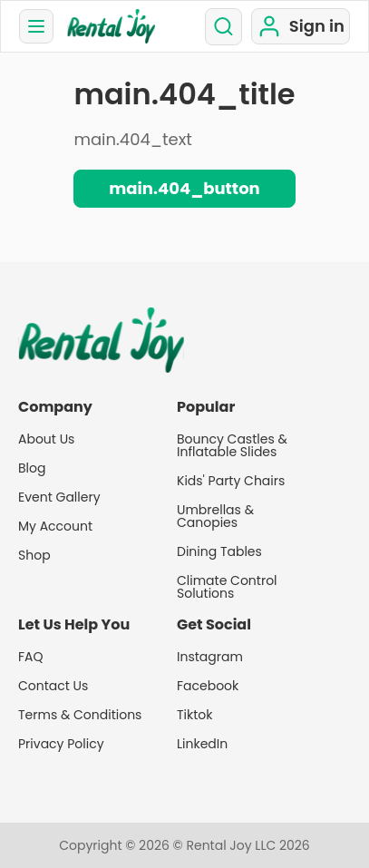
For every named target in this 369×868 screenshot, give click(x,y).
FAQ (31, 657)
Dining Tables (219, 551)
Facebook (208, 686)
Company (55, 407)
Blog (32, 468)
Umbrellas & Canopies (215, 516)
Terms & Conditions (80, 715)
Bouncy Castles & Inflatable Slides (232, 445)
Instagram (210, 657)
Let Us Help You (74, 625)
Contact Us (53, 686)
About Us (46, 439)
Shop (34, 555)
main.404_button (184, 188)
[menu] (36, 26)
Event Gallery (59, 497)
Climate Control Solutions (227, 587)
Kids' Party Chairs (231, 481)
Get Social (214, 625)
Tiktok (195, 715)
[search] (223, 27)
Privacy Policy (61, 744)
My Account (55, 526)
